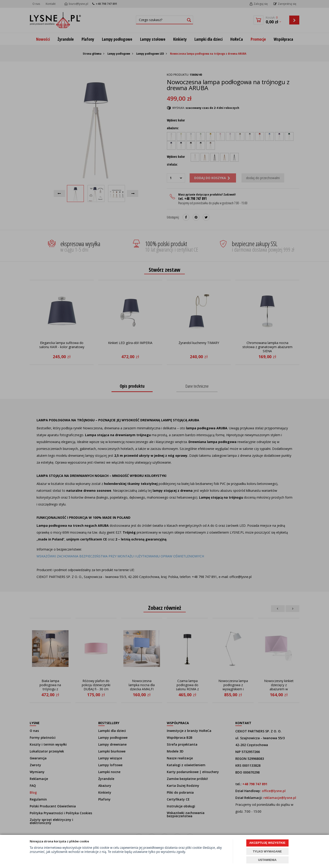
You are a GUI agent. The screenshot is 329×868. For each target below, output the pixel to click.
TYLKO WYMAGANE (267, 851)
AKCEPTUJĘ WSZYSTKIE (267, 843)
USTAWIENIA (267, 860)
